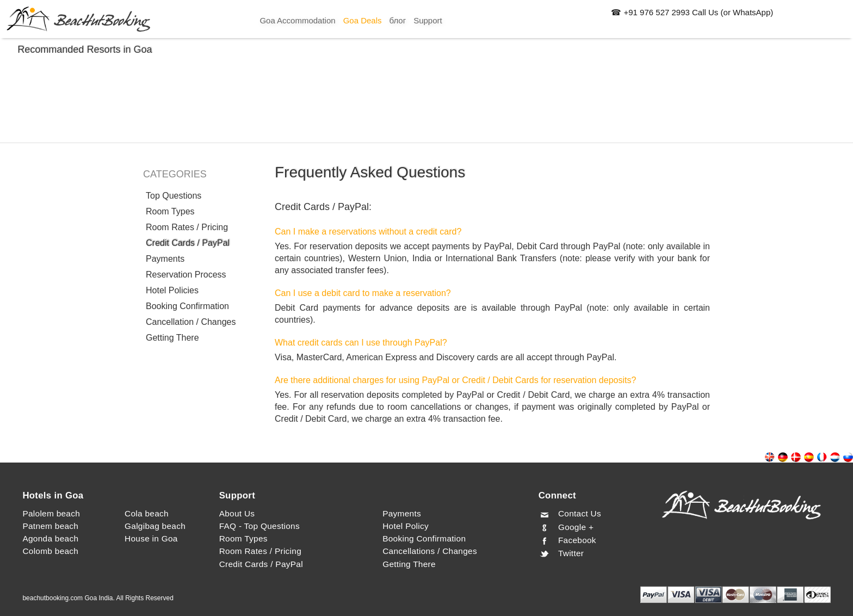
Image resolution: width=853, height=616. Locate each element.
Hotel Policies (172, 290)
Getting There (172, 338)
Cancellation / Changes (191, 322)
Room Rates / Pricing (187, 227)
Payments (165, 259)
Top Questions (174, 196)
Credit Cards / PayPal (188, 243)
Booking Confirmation (187, 306)
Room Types (170, 211)
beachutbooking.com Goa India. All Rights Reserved (98, 598)
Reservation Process (186, 275)
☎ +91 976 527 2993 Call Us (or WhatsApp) (692, 12)
